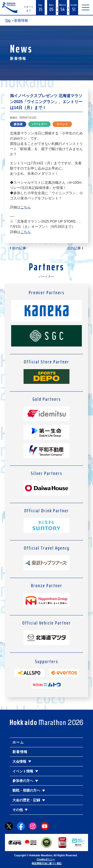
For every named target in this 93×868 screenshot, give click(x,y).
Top (8, 20)
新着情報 (20, 752)
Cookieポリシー (46, 859)
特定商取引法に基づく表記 (47, 863)
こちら (26, 207)
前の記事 (19, 248)
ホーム (18, 742)
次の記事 (74, 248)
